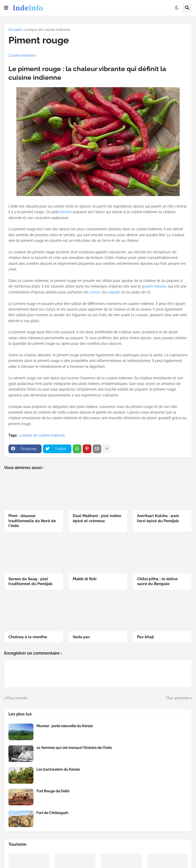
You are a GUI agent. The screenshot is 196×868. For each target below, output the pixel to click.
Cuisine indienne (22, 55)
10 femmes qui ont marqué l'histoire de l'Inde (74, 748)
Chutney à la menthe (28, 637)
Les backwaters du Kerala (58, 769)
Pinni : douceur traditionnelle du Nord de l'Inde (32, 521)
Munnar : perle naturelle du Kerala (65, 726)
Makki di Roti (85, 579)
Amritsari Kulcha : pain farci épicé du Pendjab (158, 518)
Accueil (15, 30)
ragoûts (114, 292)
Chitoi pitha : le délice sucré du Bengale (157, 581)
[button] (6, 8)
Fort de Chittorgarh (52, 813)
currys (95, 292)
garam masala (154, 286)
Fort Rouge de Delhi (53, 791)
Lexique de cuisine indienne (47, 30)
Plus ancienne (178, 698)
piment (66, 212)
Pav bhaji (145, 637)
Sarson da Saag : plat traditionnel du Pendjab (30, 581)
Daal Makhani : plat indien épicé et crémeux (97, 518)
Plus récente (17, 698)
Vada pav (81, 637)
